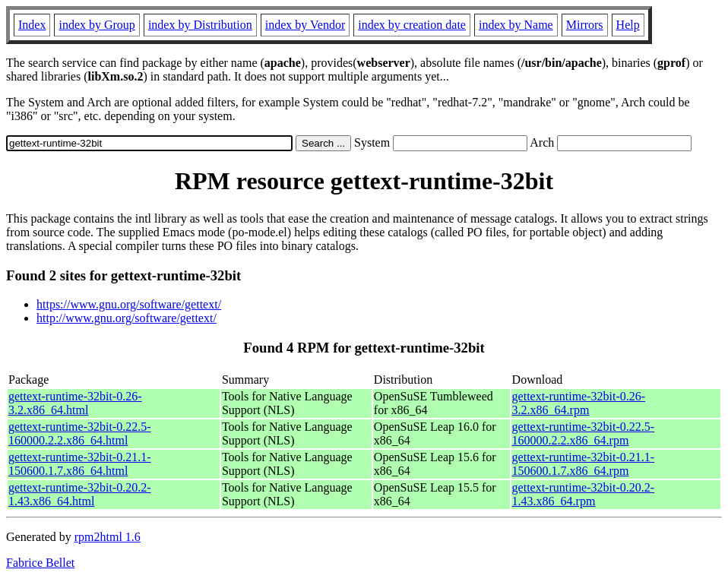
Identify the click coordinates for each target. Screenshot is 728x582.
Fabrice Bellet (40, 563)
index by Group (97, 25)
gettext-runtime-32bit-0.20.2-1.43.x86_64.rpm (584, 494)
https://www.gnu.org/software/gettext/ (129, 304)
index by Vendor (305, 25)
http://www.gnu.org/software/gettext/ (127, 318)
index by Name (516, 25)
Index (32, 25)
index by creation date (412, 25)
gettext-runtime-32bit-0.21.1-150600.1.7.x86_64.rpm (584, 464)
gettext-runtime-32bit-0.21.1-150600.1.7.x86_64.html (80, 464)
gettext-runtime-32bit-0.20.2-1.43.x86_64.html (80, 494)
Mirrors (585, 25)
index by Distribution (200, 25)
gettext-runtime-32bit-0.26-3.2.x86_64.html (75, 403)
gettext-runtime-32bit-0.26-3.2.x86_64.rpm (579, 403)
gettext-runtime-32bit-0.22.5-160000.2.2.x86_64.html (80, 433)
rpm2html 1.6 (108, 537)
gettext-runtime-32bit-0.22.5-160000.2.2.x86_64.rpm (584, 433)
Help (628, 25)
